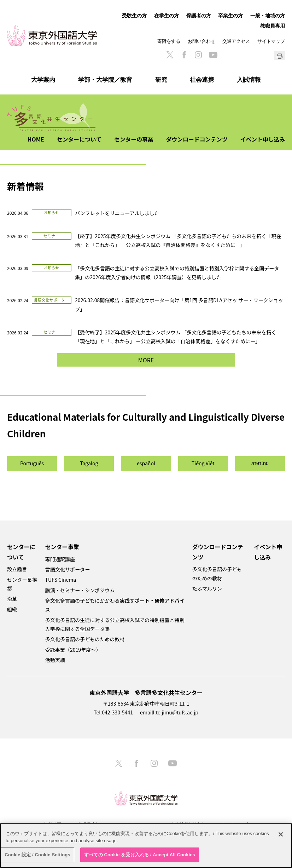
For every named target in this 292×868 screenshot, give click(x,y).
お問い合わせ (202, 41)
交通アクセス (236, 41)
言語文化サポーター (68, 569)
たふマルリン (207, 588)
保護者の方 (199, 16)
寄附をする (169, 41)
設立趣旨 (17, 569)
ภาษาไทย (260, 463)
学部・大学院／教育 (105, 80)
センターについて (77, 139)
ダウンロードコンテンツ (196, 139)
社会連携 (202, 80)
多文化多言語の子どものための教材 (85, 639)
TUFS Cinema (61, 580)
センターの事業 (132, 139)
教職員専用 (273, 26)
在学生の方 (167, 16)
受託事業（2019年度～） (73, 650)
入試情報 (249, 80)
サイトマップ (271, 41)
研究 (161, 80)
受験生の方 (134, 16)
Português (32, 463)
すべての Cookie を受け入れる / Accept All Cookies (140, 855)
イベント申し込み (262, 139)
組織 (12, 609)
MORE (146, 360)
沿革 (12, 599)
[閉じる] (281, 834)
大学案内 (43, 80)
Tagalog (89, 463)
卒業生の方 (230, 16)
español (146, 463)
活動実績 (55, 660)
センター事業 (62, 547)
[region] (146, 846)
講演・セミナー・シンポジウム (80, 590)
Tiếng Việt (203, 463)
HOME (33, 139)
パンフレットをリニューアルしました (117, 213)
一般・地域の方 (268, 16)
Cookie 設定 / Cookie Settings (37, 855)
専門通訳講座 (60, 559)
